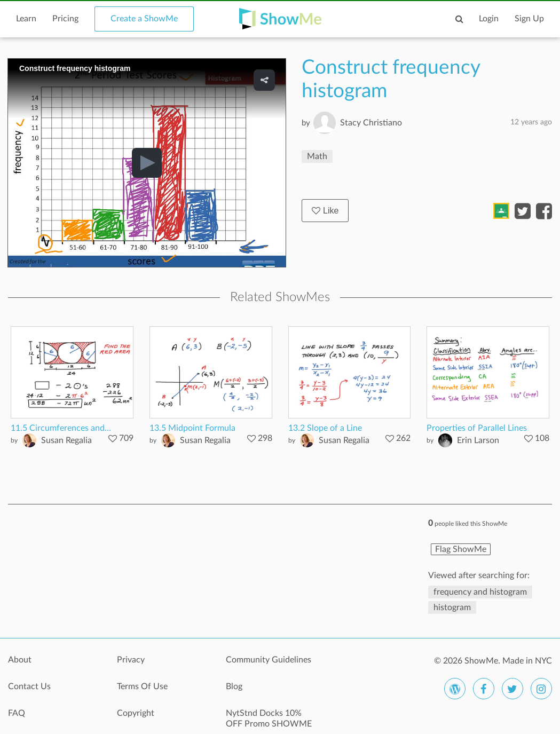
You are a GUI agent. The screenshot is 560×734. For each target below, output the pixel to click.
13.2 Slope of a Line (325, 428)
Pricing (65, 19)
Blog (234, 686)
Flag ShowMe (461, 549)
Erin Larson (478, 440)
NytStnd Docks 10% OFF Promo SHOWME (269, 719)
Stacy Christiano (371, 123)
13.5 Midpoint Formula (192, 428)
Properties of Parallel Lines (477, 428)
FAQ (17, 713)
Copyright (136, 713)
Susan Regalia (66, 440)
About (20, 660)
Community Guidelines (269, 660)
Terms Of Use (142, 686)
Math (317, 156)
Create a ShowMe (144, 19)
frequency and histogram (480, 592)
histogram (452, 607)
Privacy (131, 660)
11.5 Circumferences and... (61, 428)
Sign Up (529, 19)
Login (489, 19)
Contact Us (29, 686)
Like (325, 211)
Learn (26, 19)
